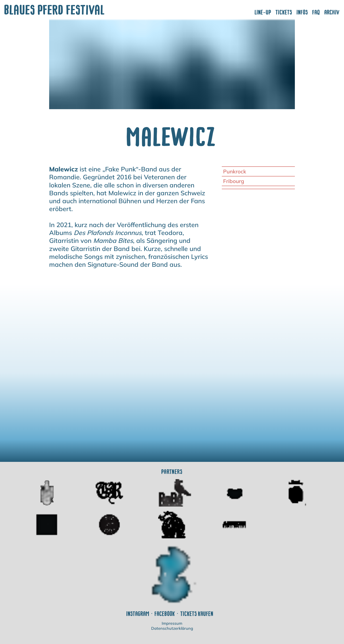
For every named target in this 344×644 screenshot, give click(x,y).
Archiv (332, 12)
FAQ (316, 12)
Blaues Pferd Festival (55, 10)
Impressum (172, 623)
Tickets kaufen (197, 614)
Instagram (138, 614)
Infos (302, 12)
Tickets (284, 12)
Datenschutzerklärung (172, 628)
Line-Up (263, 12)
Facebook (165, 614)
